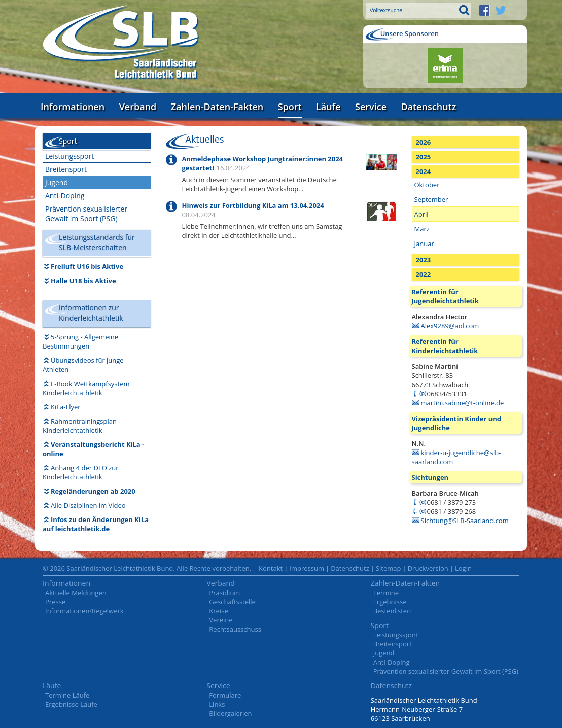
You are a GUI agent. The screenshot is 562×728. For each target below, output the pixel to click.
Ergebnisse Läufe (71, 704)
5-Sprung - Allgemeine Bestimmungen (80, 341)
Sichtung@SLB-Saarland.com (465, 521)
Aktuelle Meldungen (76, 593)
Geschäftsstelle (232, 602)
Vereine (221, 620)
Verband (138, 107)
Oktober (427, 185)
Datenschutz (428, 107)
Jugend (57, 182)
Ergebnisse (390, 602)
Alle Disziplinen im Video (88, 505)
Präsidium (224, 593)
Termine (386, 593)
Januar (424, 244)
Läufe (328, 107)
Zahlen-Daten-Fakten (217, 107)
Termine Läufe (67, 695)
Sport (290, 107)
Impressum (307, 568)
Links (217, 704)
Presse (55, 602)
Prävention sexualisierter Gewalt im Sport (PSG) (86, 214)
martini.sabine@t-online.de (463, 403)
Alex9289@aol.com (450, 326)
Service (371, 107)
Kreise (218, 611)
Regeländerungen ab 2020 (93, 491)
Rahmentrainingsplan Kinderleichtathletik (80, 426)
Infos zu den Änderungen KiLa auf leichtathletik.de (96, 524)
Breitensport (66, 169)
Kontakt (271, 568)
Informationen (73, 107)
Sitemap (389, 568)
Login (463, 568)
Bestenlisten (392, 611)
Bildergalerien (230, 713)
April (421, 214)
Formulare (225, 695)
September (431, 199)
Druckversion (428, 568)
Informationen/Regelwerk (84, 611)
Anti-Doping (65, 196)
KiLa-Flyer (66, 407)
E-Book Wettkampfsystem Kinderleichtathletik (86, 388)
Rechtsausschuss (235, 629)
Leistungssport (69, 156)
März (422, 229)
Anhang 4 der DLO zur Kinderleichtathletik (81, 472)
